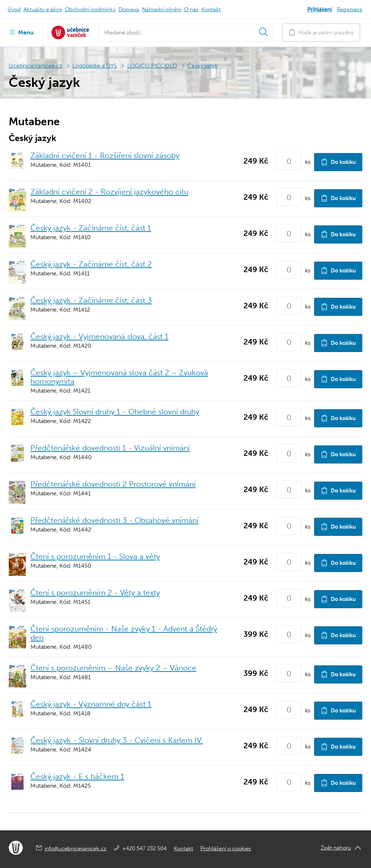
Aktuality (43, 9)
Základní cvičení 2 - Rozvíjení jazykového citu (109, 192)
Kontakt (211, 9)
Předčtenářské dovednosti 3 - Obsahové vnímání (114, 520)
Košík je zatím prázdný (321, 32)
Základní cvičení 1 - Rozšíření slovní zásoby (105, 155)
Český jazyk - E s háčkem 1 (77, 776)
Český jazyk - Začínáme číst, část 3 (91, 300)
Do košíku (338, 162)
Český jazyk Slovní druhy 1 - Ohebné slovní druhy (115, 412)
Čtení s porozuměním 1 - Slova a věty (95, 556)
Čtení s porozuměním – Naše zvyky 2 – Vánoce (113, 668)
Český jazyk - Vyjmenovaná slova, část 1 (99, 336)
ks (308, 162)
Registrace (350, 9)
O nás (191, 9)
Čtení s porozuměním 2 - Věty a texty (95, 592)
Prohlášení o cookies (226, 848)
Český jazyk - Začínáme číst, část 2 (91, 264)
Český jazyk (203, 66)
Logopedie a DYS (95, 66)
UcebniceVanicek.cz (36, 66)
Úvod (14, 9)
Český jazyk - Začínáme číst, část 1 (91, 228)
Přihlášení (320, 9)
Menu (21, 32)
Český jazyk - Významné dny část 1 (91, 704)
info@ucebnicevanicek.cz (76, 848)
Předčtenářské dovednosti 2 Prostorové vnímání (113, 484)
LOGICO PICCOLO (152, 66)
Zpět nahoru (336, 848)
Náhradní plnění (162, 9)
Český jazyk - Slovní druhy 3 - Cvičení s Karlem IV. (117, 740)
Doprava (129, 9)
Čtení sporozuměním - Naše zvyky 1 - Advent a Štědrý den (124, 633)
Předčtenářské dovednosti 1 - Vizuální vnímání (110, 448)
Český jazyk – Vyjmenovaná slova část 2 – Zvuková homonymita (119, 377)
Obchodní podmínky (90, 9)
